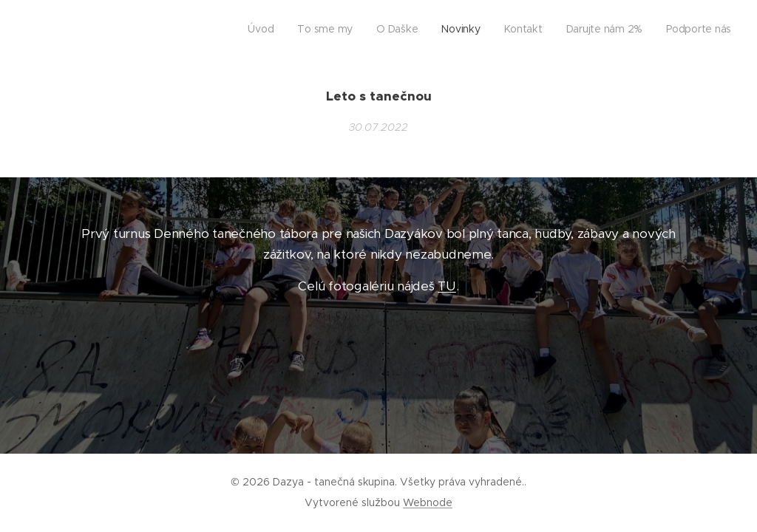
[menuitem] (593, 30)
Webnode (428, 502)
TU (447, 286)
